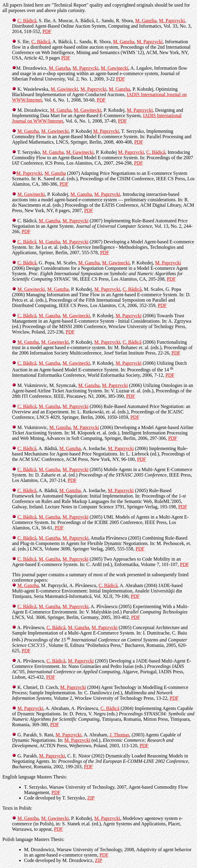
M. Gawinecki (115, 68)
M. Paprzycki (172, 21)
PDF (47, 31)
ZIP (91, 798)
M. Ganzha (146, 21)
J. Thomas (119, 735)
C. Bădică (27, 21)
